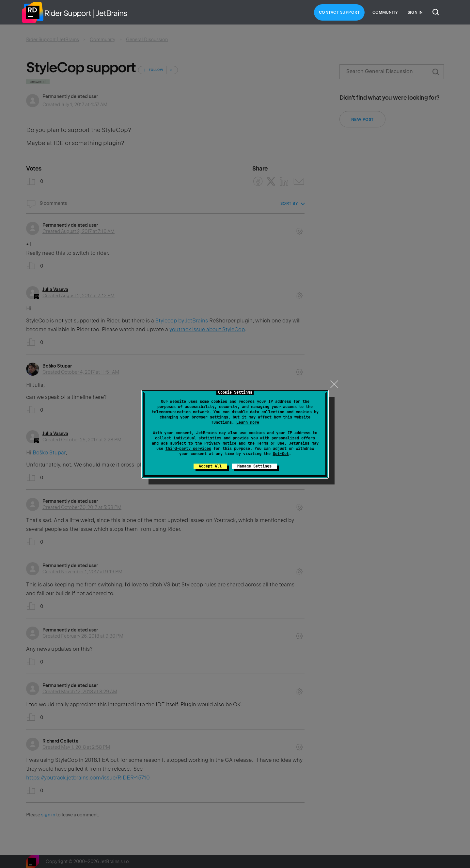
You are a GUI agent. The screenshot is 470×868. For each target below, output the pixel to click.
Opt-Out (281, 454)
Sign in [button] (415, 12)
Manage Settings (254, 466)
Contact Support (339, 12)
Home (33, 12)
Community (385, 12)
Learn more (248, 422)
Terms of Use (271, 443)
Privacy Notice (220, 443)
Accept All (210, 466)
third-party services (188, 449)
